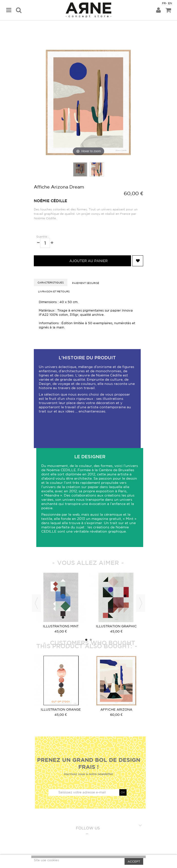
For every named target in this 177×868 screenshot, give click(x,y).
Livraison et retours (54, 291)
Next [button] (141, 603)
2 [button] (91, 640)
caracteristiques (51, 282)
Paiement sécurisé (86, 283)
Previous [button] (36, 603)
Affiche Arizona (116, 709)
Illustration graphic (116, 626)
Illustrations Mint (61, 626)
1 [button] (86, 640)
